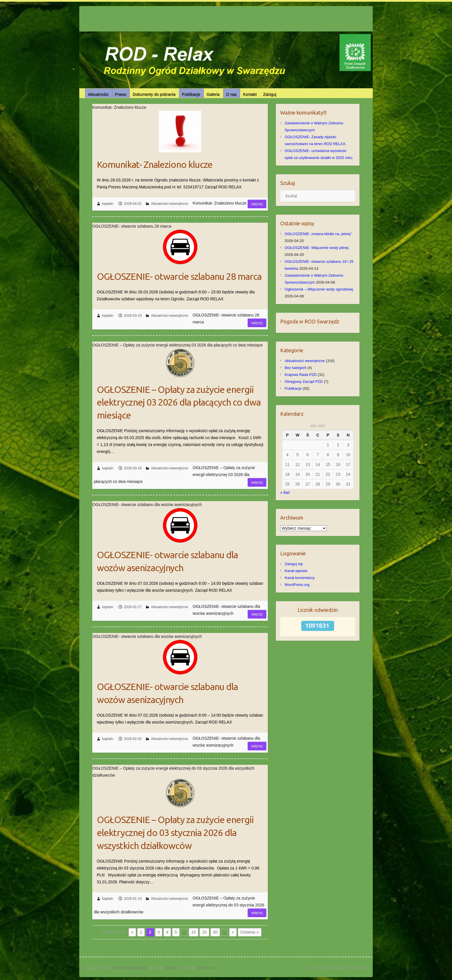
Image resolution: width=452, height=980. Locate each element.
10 (194, 932)
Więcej (257, 204)
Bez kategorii (295, 368)
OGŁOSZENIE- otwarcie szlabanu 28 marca (179, 276)
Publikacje (191, 94)
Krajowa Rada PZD (301, 375)
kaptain (108, 204)
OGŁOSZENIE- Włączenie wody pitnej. (317, 248)
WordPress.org (297, 585)
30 (215, 932)
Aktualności (98, 94)
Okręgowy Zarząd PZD (304, 382)
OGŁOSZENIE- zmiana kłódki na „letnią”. (319, 234)
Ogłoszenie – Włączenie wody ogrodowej (319, 289)
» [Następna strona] (233, 932)
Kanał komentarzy (300, 578)
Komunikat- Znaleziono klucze (155, 164)
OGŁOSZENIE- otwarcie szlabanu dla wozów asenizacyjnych (167, 561)
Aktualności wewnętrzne (170, 204)
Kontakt (250, 94)
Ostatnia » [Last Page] (250, 932)
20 (204, 932)
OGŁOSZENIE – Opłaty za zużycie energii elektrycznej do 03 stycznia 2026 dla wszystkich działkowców (175, 833)
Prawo (121, 94)
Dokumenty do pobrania (154, 94)
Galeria (213, 94)
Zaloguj (270, 94)
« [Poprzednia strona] (132, 932)
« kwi (285, 492)
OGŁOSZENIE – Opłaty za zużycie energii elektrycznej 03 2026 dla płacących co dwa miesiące (179, 402)
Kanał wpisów (296, 571)
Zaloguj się (294, 564)
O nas (231, 94)
